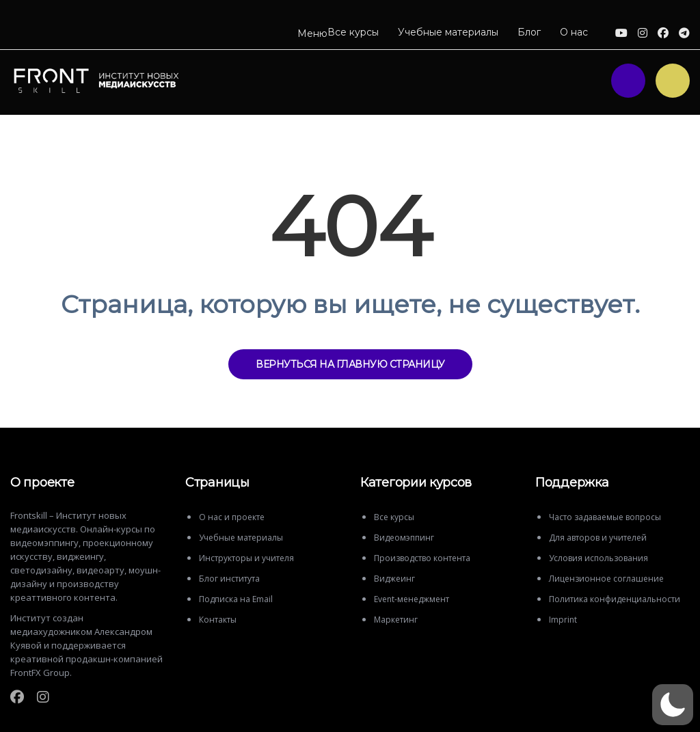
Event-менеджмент (412, 599)
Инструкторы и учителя (246, 558)
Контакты (218, 620)
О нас (574, 32)
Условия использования (598, 558)
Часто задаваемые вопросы (605, 517)
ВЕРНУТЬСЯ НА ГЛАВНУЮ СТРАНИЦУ (350, 364)
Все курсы (353, 32)
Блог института (229, 579)
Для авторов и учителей (598, 538)
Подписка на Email (236, 599)
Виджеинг (394, 579)
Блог (529, 32)
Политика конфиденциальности (615, 599)
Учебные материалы (448, 32)
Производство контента (422, 558)
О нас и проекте (232, 517)
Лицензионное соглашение (606, 579)
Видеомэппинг (404, 538)
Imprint (563, 620)
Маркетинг (396, 620)
